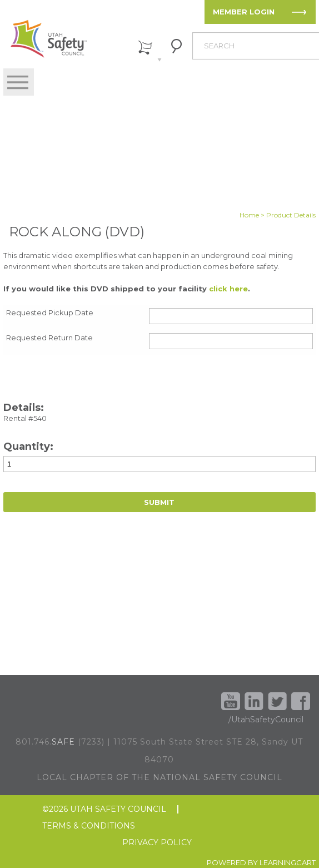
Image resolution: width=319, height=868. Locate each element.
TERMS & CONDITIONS (89, 826)
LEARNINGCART (288, 862)
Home (249, 215)
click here (228, 289)
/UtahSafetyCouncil (266, 720)
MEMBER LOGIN (244, 12)
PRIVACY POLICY (157, 843)
